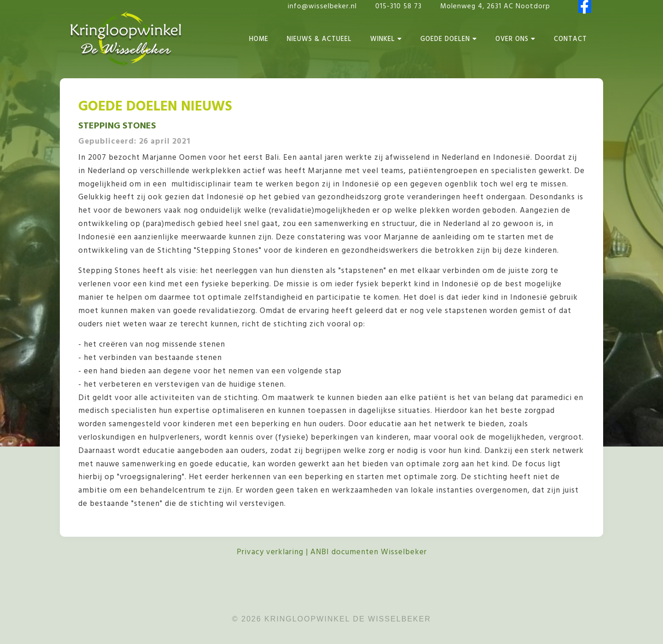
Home (259, 39)
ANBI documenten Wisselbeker (369, 552)
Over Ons (515, 39)
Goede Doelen (449, 39)
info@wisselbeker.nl (322, 6)
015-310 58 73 (400, 6)
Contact (570, 39)
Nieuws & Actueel (319, 39)
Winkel (386, 39)
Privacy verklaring (270, 552)
